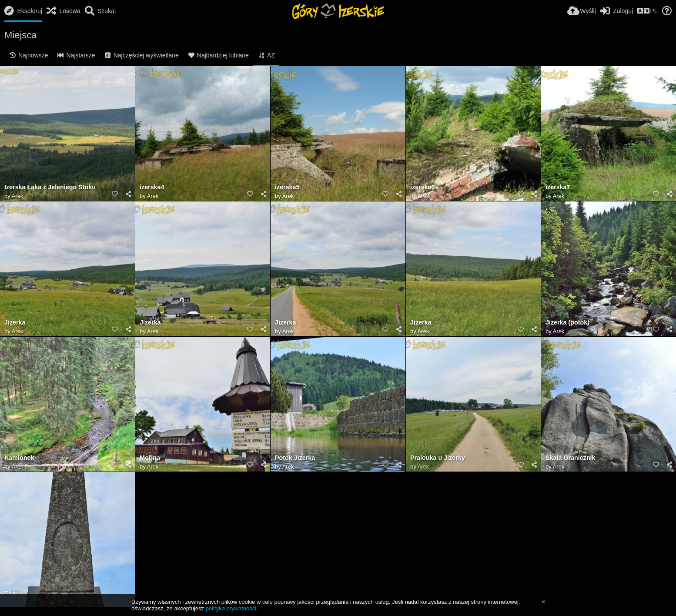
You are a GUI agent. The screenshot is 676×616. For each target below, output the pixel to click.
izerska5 (287, 187)
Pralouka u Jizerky (438, 458)
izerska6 (423, 187)
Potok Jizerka (295, 458)
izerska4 (152, 187)
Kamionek (19, 458)
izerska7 (558, 187)
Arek (18, 196)
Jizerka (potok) (567, 323)
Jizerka (15, 323)
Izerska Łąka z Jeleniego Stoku (50, 187)
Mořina (150, 458)
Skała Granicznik (571, 458)
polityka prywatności (231, 608)
